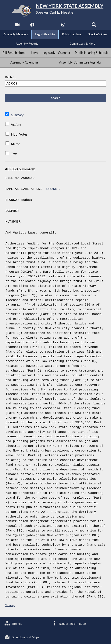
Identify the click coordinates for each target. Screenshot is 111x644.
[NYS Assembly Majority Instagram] (63, 26)
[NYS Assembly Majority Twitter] (48, 26)
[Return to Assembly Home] (56, 11)
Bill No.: (10, 78)
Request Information (69, 623)
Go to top (10, 606)
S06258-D (53, 190)
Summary (18, 116)
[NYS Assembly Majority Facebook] (32, 26)
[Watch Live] (17, 26)
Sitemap (14, 623)
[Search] (94, 26)
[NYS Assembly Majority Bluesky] (79, 26)
